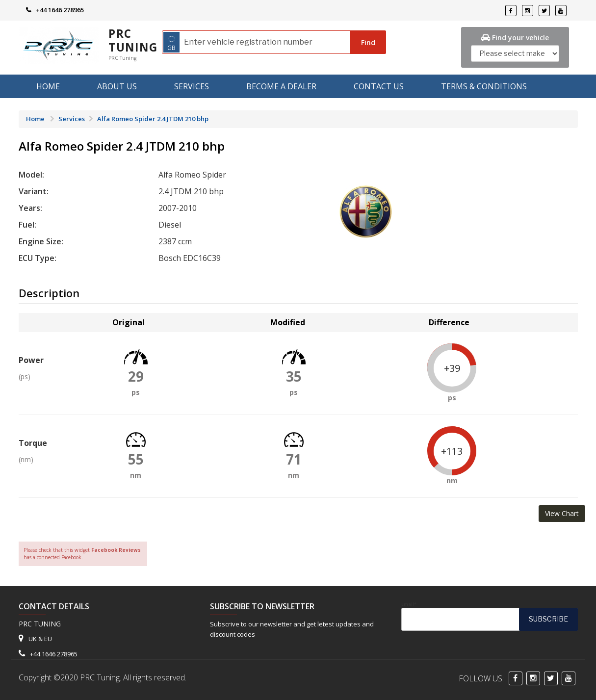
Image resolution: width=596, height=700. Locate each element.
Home (48, 86)
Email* (490, 616)
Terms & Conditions (484, 86)
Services (192, 86)
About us (117, 86)
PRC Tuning (133, 40)
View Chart (562, 513)
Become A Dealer (281, 86)
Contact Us (379, 86)
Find (368, 42)
